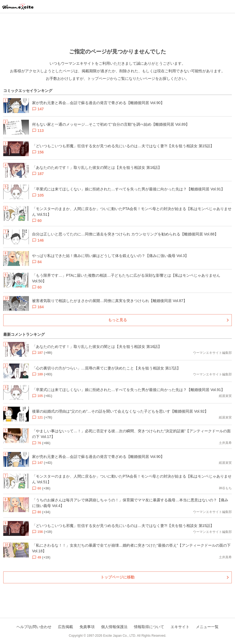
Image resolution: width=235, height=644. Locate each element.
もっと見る (118, 320)
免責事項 (87, 627)
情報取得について (149, 627)
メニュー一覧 (207, 627)
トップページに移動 (118, 577)
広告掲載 (65, 627)
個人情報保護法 (114, 627)
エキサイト (180, 627)
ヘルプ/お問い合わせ (34, 627)
